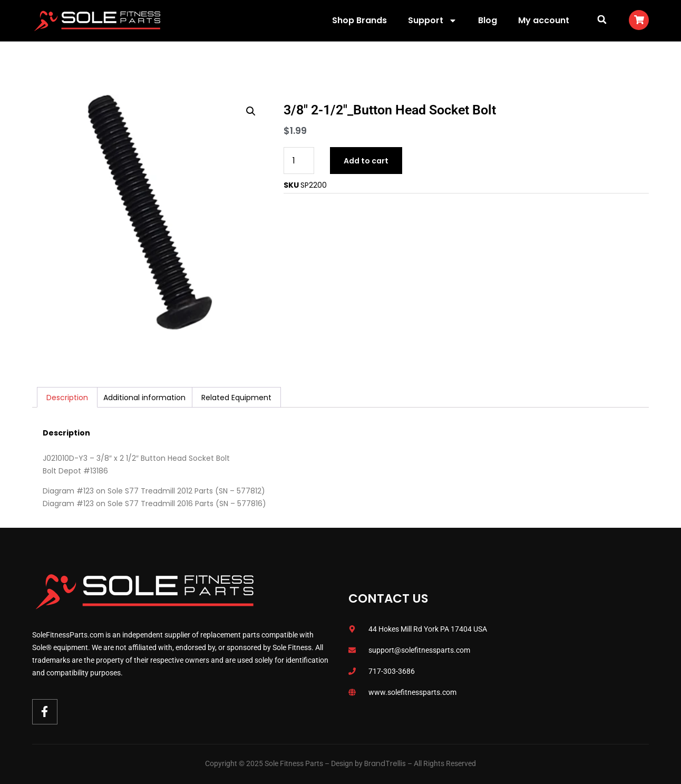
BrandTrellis (385, 763)
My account (544, 20)
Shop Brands (359, 20)
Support (432, 21)
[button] (602, 19)
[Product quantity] (299, 161)
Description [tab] (67, 398)
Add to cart (366, 161)
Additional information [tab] (144, 398)
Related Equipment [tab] (236, 398)
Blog (488, 20)
